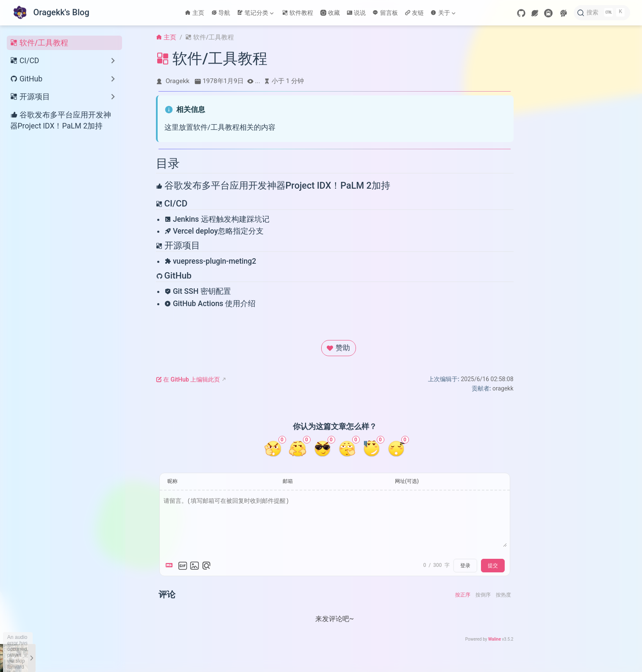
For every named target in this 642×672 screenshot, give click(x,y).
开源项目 (178, 245)
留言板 (385, 13)
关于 (443, 13)
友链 (414, 13)
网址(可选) (407, 481)
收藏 (330, 13)
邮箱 (288, 481)
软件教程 (298, 13)
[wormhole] (535, 13)
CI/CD (172, 204)
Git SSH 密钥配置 (198, 291)
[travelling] (548, 13)
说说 (356, 13)
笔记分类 (255, 13)
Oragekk (178, 81)
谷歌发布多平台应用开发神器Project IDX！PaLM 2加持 (61, 120)
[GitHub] (521, 13)
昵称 (172, 481)
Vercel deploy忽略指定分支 (214, 231)
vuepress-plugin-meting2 (210, 261)
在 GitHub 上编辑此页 (188, 379)
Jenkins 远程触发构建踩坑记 (217, 219)
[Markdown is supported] (171, 566)
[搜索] (602, 13)
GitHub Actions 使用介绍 (210, 304)
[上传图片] (195, 566)
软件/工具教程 (39, 43)
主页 (195, 13)
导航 (221, 13)
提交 (493, 566)
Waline (495, 639)
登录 (465, 566)
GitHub (174, 276)
